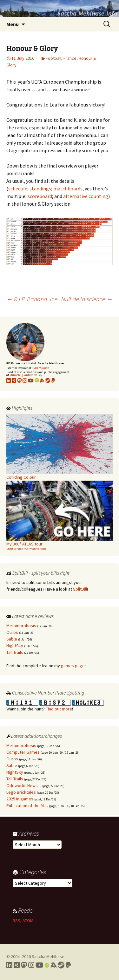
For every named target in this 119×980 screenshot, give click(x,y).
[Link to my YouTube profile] (31, 380)
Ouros (12, 632)
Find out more (59, 709)
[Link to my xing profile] (14, 380)
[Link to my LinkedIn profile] (9, 380)
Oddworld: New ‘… (24, 785)
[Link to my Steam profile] (48, 380)
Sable (12, 639)
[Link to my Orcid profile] (37, 380)
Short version (15, 548)
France (70, 58)
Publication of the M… (27, 805)
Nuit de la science (87, 299)
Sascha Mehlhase (48, 956)
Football (53, 58)
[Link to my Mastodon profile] (19, 380)
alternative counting (86, 196)
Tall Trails (15, 652)
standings (40, 188)
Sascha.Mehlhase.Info (87, 13)
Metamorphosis (21, 626)
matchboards (68, 188)
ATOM (28, 921)
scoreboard (40, 196)
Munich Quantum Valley (26, 375)
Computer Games (23, 752)
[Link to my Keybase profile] (53, 965)
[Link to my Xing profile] (17, 965)
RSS (17, 921)
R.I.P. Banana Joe (32, 299)
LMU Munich (40, 368)
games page (73, 666)
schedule (18, 188)
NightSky (15, 646)
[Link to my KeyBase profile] (42, 380)
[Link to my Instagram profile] (25, 380)
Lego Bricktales (21, 792)
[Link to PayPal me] (53, 380)
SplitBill (80, 589)
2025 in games (20, 799)
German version (36, 548)
